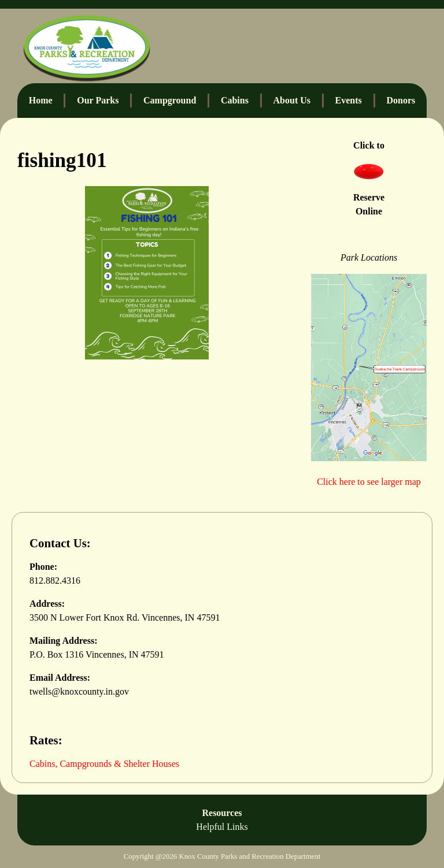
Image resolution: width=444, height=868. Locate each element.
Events (349, 100)
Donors (401, 100)
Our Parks (98, 100)
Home (41, 100)
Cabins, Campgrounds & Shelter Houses (104, 764)
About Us (292, 100)
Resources (222, 821)
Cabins (235, 100)
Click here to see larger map (369, 482)
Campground (170, 100)
